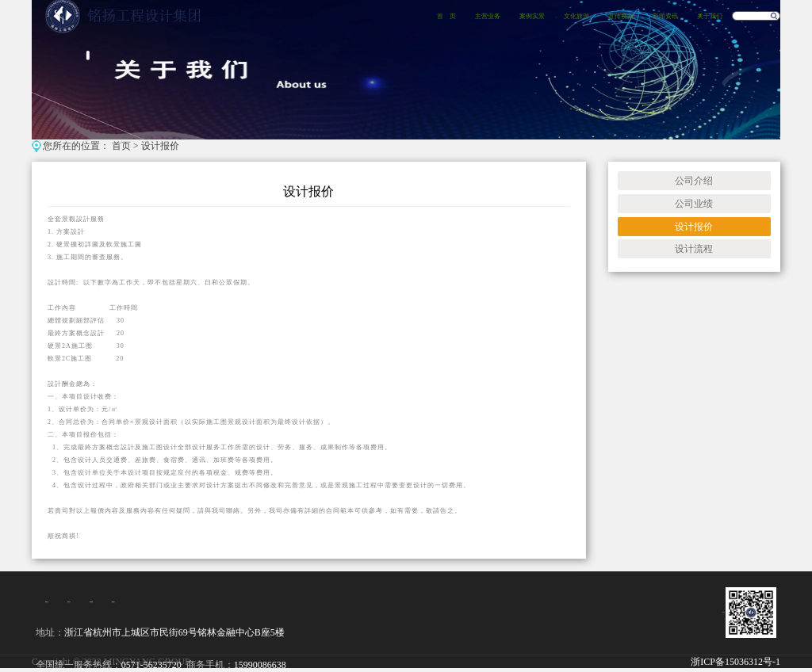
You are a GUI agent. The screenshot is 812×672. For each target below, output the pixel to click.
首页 (121, 146)
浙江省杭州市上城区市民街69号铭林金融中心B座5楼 (174, 632)
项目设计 (69, 602)
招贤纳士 (113, 602)
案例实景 (532, 16)
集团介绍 (47, 602)
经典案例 (91, 602)
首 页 (446, 16)
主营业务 (488, 16)
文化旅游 (576, 16)
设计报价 (160, 146)
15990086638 (260, 665)
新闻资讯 (665, 16)
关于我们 (710, 16)
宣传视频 (621, 16)
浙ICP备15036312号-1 (735, 662)
